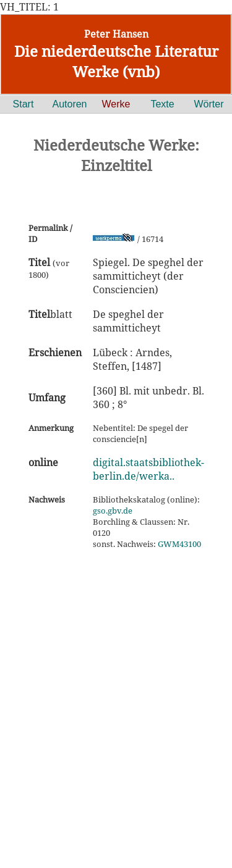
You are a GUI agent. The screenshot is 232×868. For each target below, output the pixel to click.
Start (24, 104)
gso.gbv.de (113, 511)
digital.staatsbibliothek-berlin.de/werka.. (148, 469)
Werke (116, 104)
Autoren (69, 104)
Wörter (209, 104)
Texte (162, 104)
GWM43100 (179, 544)
